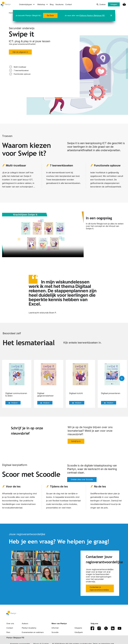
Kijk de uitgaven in (20, 52)
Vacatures (59, 4)
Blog (52, 4)
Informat (55, 628)
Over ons (10, 623)
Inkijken (13, 403)
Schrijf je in (76, 441)
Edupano (78, 628)
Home (11, 13)
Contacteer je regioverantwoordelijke (99, 588)
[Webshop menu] (43, 4)
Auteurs (25, 623)
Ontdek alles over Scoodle (82, 480)
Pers (8, 632)
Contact (69, 4)
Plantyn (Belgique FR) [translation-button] (15, 638)
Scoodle (55, 632)
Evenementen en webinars (33, 632)
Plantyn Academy (29, 628)
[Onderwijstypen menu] (27, 4)
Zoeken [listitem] (101, 4)
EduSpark (79, 632)
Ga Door (50, 15)
